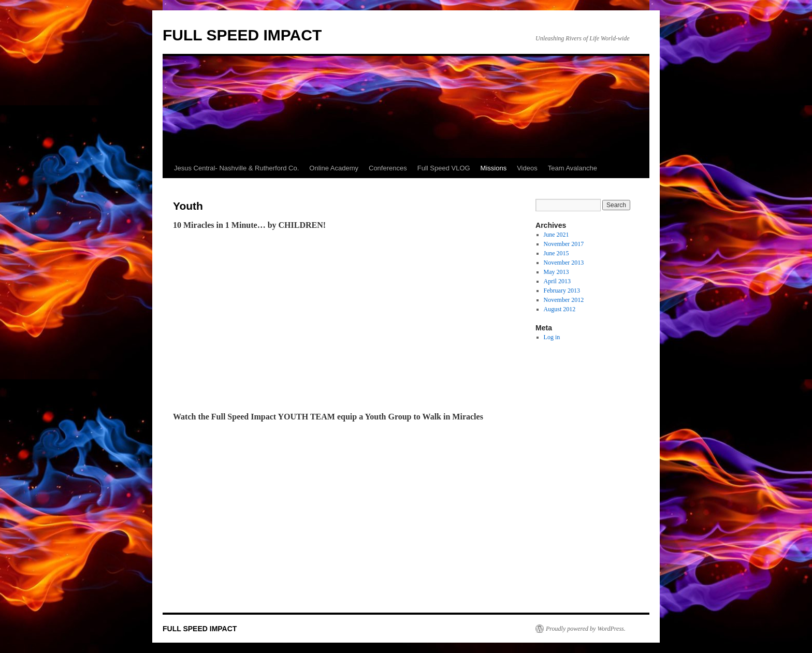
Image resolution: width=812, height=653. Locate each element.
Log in (552, 337)
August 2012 (560, 309)
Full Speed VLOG (444, 168)
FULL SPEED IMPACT (242, 35)
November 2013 (564, 263)
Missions (494, 168)
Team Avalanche (572, 168)
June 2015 (556, 253)
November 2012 (564, 300)
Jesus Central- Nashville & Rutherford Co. (236, 168)
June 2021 (556, 235)
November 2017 (564, 244)
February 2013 (562, 291)
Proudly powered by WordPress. (586, 629)
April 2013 (557, 281)
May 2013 (556, 272)
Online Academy (334, 168)
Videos (527, 168)
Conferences (388, 168)
